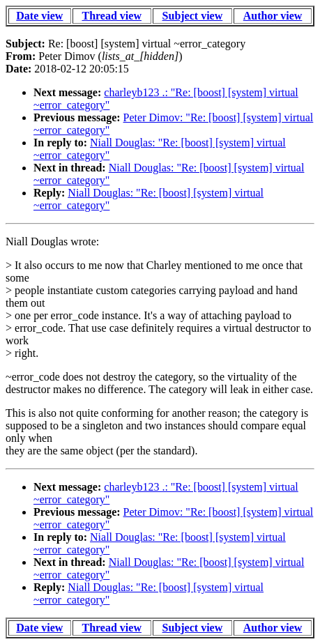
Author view (273, 16)
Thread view (111, 16)
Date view (39, 16)
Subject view (193, 16)
